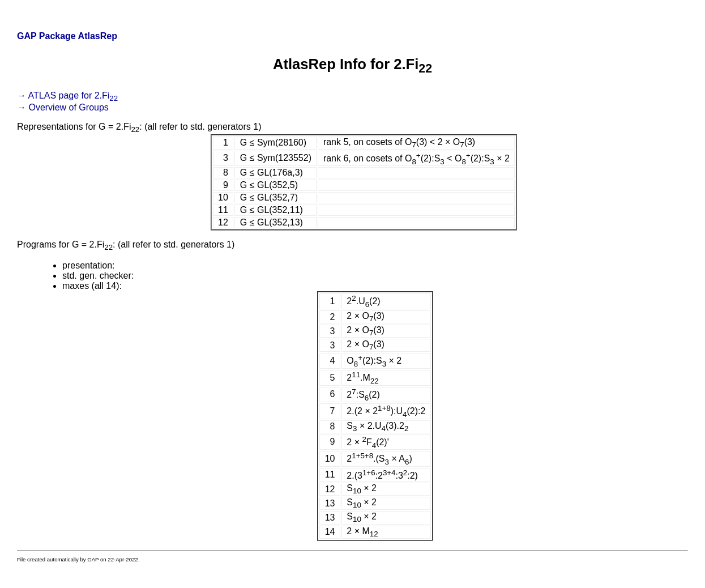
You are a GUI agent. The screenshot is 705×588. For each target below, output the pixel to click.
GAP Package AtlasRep (67, 36)
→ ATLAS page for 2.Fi (67, 95)
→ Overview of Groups (63, 107)
